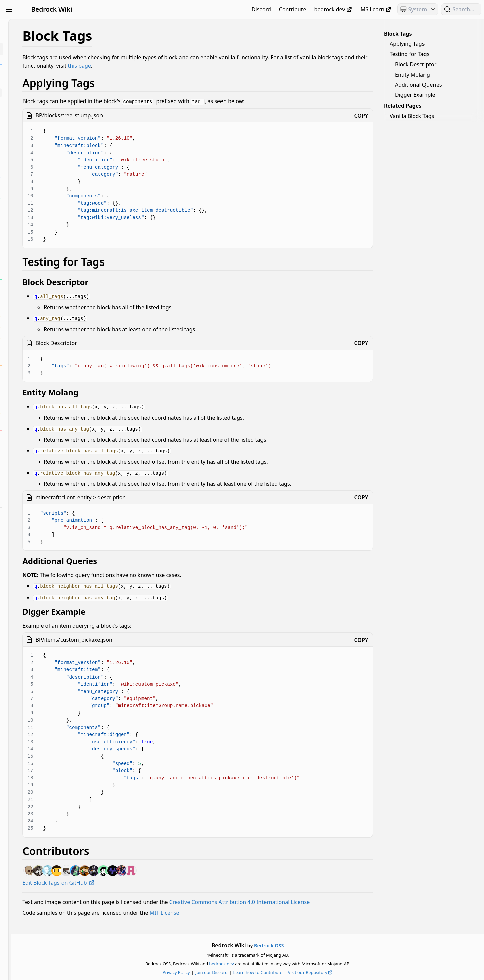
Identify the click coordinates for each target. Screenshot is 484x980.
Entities (43, 552)
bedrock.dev (333, 9)
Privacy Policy (216, 972)
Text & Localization (43, 661)
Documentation (43, 540)
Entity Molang (412, 75)
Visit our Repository (350, 972)
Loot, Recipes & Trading (43, 588)
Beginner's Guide (43, 25)
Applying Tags (407, 44)
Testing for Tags (409, 54)
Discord (261, 9)
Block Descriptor (416, 64)
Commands (43, 516)
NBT (43, 612)
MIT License (244, 916)
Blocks (43, 49)
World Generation (43, 685)
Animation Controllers (43, 37)
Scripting (43, 637)
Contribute (293, 9)
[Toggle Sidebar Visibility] (9, 9)
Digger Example (415, 95)
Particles (43, 624)
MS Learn (376, 9)
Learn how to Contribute (297, 972)
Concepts (43, 528)
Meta (43, 600)
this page (234, 66)
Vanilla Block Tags (412, 116)
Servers (43, 649)
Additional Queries (418, 85)
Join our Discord (251, 972)
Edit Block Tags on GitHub (138, 878)
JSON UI (43, 576)
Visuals (43, 673)
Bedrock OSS (309, 946)
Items (43, 564)
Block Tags (398, 34)
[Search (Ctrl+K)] (461, 9)
